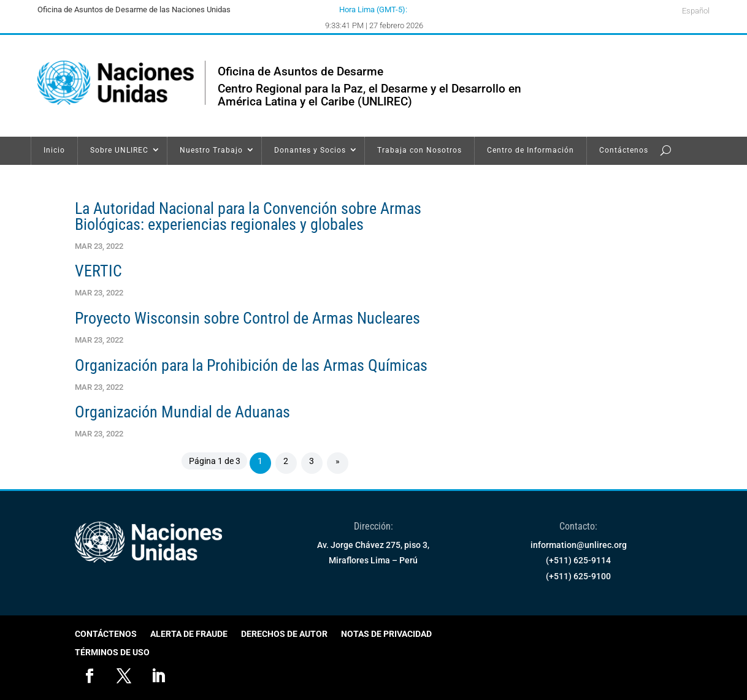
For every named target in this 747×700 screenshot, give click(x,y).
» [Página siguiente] (338, 461)
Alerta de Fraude (189, 634)
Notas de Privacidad (386, 634)
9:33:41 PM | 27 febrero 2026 (374, 25)
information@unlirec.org (579, 545)
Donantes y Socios (310, 150)
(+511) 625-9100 (578, 576)
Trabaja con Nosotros (419, 150)
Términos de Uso (112, 652)
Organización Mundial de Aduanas (182, 412)
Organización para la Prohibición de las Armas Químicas (251, 365)
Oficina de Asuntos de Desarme (301, 71)
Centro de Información (531, 150)
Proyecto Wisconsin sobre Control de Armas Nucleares (247, 318)
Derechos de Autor (284, 634)
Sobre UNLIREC (119, 150)
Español (696, 11)
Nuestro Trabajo (211, 150)
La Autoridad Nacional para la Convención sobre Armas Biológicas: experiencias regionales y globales (248, 216)
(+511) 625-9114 (578, 560)
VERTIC (98, 271)
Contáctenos (624, 150)
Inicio (54, 150)
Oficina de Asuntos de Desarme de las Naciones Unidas (134, 10)
